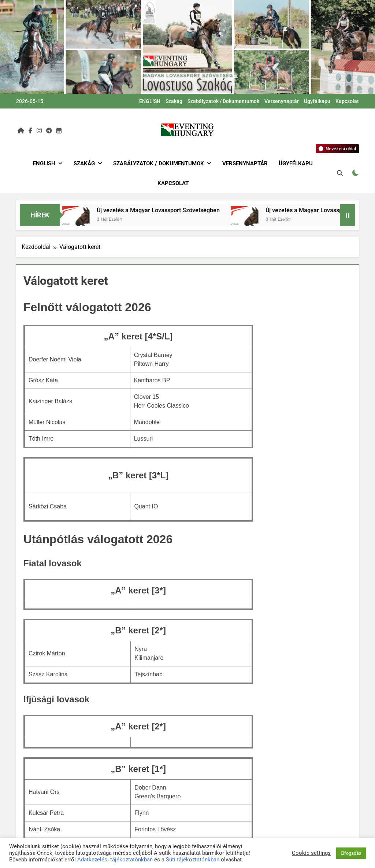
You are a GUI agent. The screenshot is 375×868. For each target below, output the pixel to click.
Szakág (174, 101)
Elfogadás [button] (351, 853)
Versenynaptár (282, 101)
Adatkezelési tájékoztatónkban (115, 860)
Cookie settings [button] (311, 853)
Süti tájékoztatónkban (193, 860)
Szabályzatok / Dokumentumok (223, 101)
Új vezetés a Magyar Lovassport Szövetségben (162, 210)
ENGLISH (150, 101)
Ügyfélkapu (317, 101)
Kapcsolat (347, 101)
